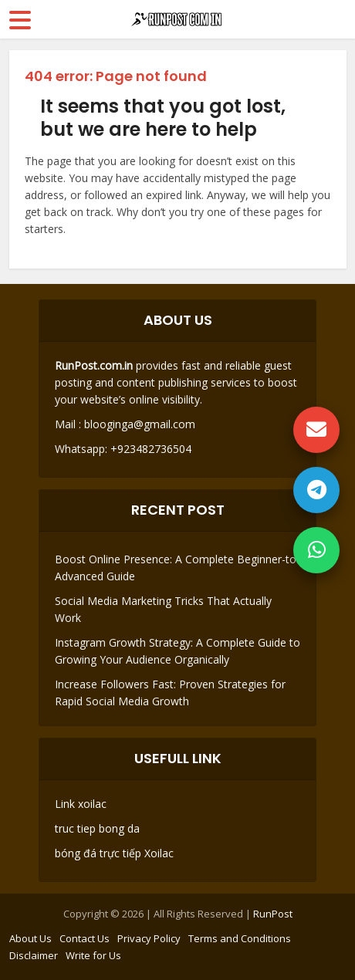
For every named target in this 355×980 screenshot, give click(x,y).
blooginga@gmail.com (140, 424)
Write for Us (93, 955)
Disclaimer (34, 955)
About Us (30, 938)
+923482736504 (149, 449)
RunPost (273, 914)
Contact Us (85, 938)
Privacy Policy (149, 938)
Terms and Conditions (240, 938)
